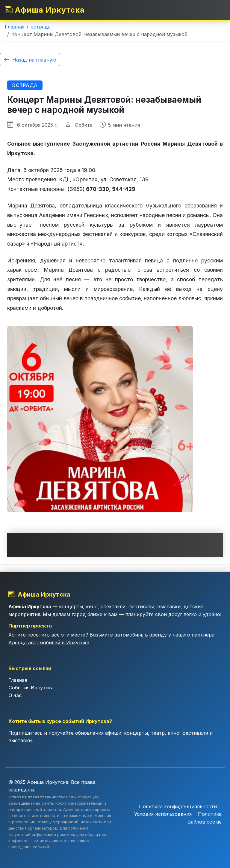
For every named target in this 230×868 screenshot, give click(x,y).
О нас (15, 695)
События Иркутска (31, 688)
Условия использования (164, 814)
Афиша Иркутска (45, 10)
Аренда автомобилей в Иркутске (49, 643)
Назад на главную (30, 59)
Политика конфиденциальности (178, 806)
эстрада (41, 27)
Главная (15, 27)
